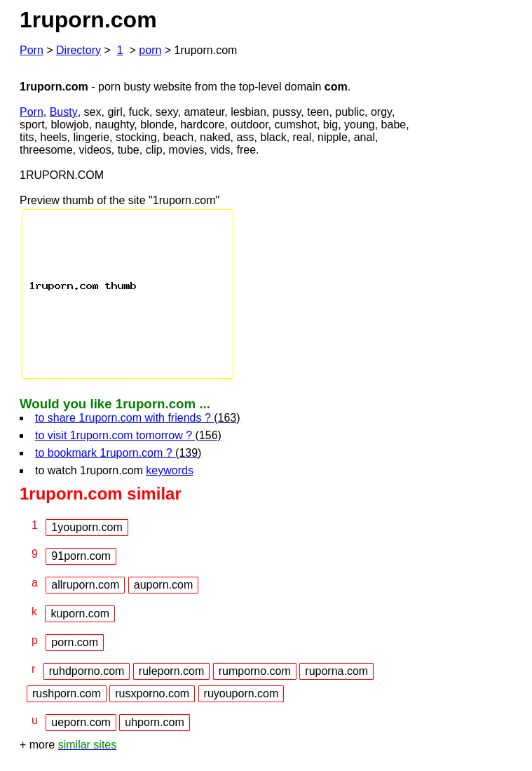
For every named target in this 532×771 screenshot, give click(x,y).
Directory (79, 50)
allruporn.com (85, 585)
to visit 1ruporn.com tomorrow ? (128, 435)
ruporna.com (336, 671)
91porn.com (81, 556)
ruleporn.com (171, 671)
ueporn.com (81, 722)
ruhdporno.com (87, 671)
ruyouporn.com (241, 693)
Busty (64, 112)
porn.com (75, 642)
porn (150, 50)
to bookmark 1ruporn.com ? (118, 453)
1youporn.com (87, 527)
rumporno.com (255, 671)
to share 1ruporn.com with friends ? (138, 418)
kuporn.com (80, 614)
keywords (170, 470)
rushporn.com (67, 693)
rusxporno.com (152, 693)
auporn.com (164, 585)
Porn (32, 50)
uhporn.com (155, 722)
